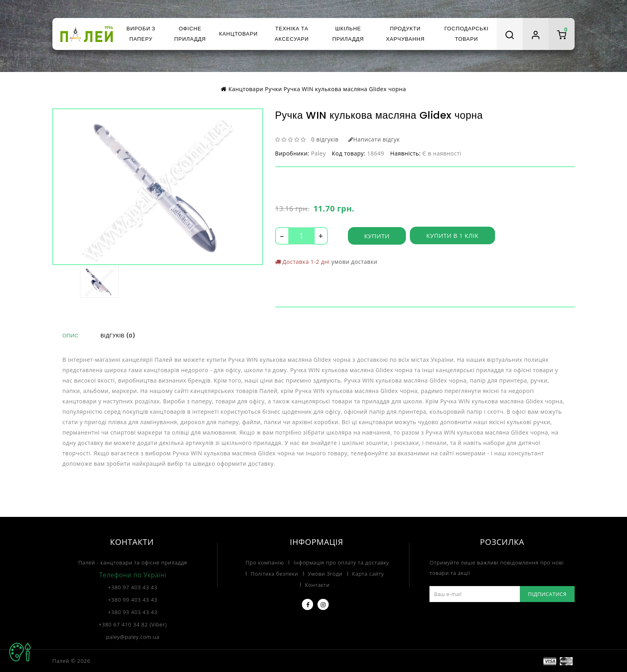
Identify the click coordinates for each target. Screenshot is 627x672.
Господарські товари (466, 34)
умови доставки (354, 262)
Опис (70, 336)
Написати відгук (374, 139)
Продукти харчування (405, 34)
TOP (20, 652)
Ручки (274, 89)
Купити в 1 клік (452, 236)
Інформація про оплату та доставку (341, 562)
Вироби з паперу (141, 34)
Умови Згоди (325, 573)
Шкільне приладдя (348, 34)
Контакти (317, 584)
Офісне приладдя (190, 34)
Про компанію (265, 562)
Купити (377, 236)
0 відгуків (325, 139)
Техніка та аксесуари (292, 34)
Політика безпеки (275, 573)
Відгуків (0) (118, 336)
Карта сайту (368, 573)
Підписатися (547, 594)
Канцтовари (239, 34)
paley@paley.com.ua (133, 636)
